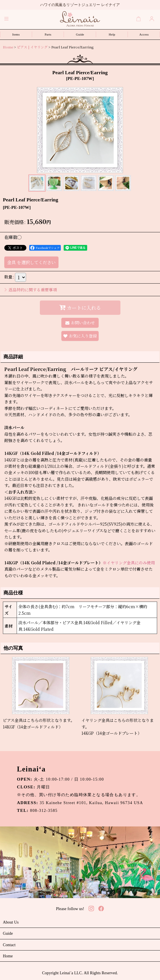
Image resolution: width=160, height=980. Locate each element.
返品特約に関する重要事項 (31, 290)
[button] (7, 19)
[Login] (152, 19)
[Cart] (139, 19)
